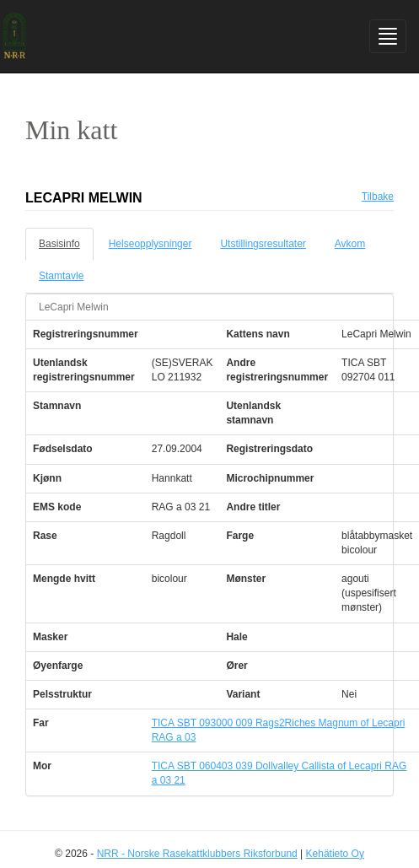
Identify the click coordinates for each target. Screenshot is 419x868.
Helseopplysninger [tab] (150, 244)
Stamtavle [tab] (61, 276)
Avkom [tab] (350, 244)
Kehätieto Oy (335, 854)
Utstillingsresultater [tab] (263, 244)
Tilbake (378, 197)
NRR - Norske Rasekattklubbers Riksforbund (197, 854)
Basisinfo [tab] (59, 244)
